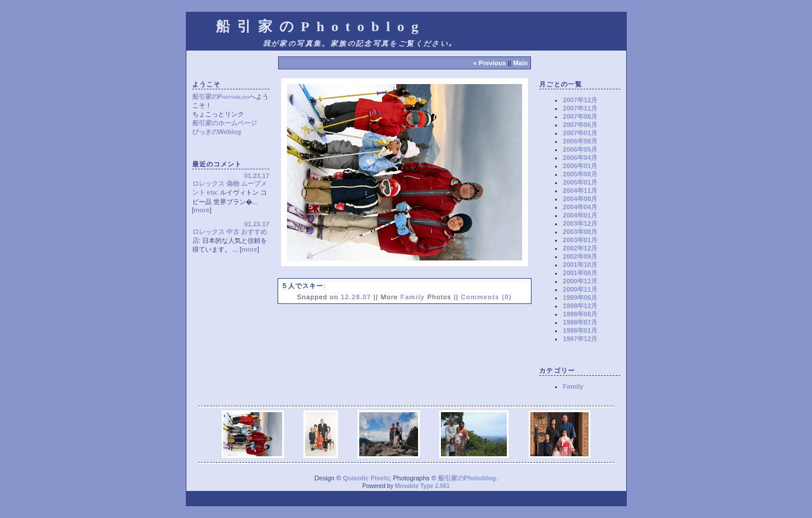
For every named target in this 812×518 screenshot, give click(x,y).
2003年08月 (580, 232)
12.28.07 (356, 297)
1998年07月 (580, 322)
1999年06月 (580, 298)
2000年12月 (580, 281)
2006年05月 (580, 149)
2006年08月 (580, 141)
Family (412, 297)
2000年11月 (580, 289)
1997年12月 (580, 339)
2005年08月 (580, 174)
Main (521, 63)
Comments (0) (487, 297)
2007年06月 (580, 125)
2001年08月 (580, 273)
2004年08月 (580, 199)
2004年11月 (580, 191)
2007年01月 (580, 133)
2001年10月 (580, 265)
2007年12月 (580, 100)
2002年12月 (580, 248)
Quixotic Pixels (366, 478)
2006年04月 (580, 158)
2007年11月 (580, 108)
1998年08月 (580, 314)
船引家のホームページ (225, 123)
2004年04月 (580, 207)
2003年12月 (580, 223)
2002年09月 (580, 256)
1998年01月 (580, 330)
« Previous (490, 63)
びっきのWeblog (217, 132)
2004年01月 (580, 215)
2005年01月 (580, 182)
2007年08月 (580, 116)
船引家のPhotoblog (221, 96)
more (202, 210)
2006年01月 (580, 166)
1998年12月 (580, 306)
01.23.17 (257, 176)
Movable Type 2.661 (422, 486)
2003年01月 (580, 240)
